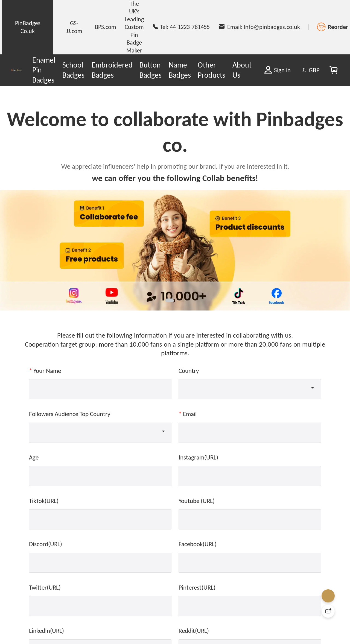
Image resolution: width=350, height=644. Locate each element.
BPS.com (106, 27)
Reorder (338, 27)
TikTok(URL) (44, 501)
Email (190, 414)
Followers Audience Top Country (70, 414)
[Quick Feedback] (328, 611)
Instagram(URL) (198, 457)
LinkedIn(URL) (46, 631)
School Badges (73, 70)
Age (34, 457)
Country (189, 371)
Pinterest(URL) (197, 587)
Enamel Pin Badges (44, 70)
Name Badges (180, 70)
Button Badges (151, 70)
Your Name (47, 371)
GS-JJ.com (74, 27)
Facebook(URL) (198, 544)
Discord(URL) (46, 544)
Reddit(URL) (194, 631)
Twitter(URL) (45, 587)
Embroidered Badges (112, 70)
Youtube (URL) (197, 501)
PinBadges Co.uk (28, 27)
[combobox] (251, 388)
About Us (242, 70)
